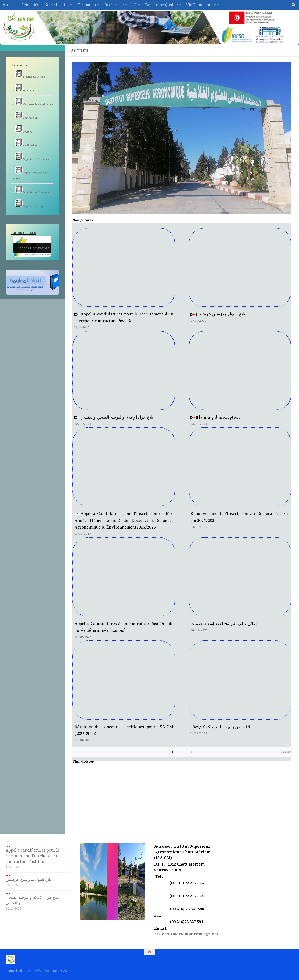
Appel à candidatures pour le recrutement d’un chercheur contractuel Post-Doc (33, 855)
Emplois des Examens (32, 156)
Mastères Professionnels (34, 102)
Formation (87, 5)
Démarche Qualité (162, 5)
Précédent (25, 248)
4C (135, 5)
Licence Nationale (30, 74)
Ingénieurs (25, 88)
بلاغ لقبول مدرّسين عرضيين (218, 314)
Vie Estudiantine (201, 5)
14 (190, 752)
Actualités (30, 5)
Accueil (9, 5)
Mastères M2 (27, 115)
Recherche (114, 5)
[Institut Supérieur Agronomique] (182, 796)
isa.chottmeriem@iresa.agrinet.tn (190, 934)
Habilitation (26, 143)
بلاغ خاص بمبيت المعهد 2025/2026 (221, 727)
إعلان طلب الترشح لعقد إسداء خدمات (224, 624)
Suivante (41, 248)
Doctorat (24, 129)
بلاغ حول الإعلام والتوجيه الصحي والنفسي (114, 417)
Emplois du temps (29, 203)
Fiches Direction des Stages (29, 173)
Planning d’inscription (215, 417)
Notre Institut (57, 5)
